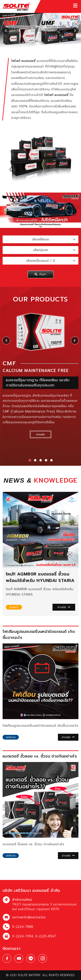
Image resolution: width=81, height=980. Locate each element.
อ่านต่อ (64, 607)
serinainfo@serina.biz (29, 917)
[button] (30, 460)
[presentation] (6, 31)
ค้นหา (40, 274)
